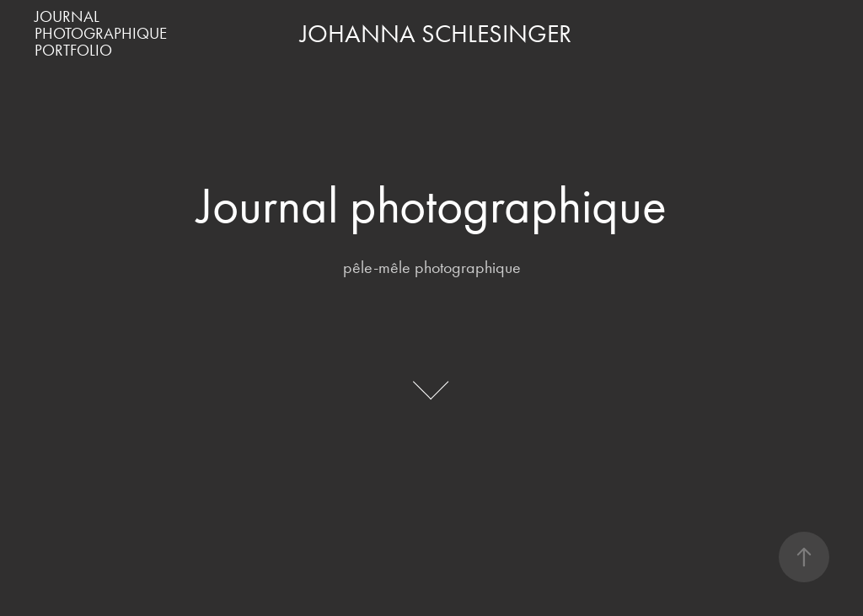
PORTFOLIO (73, 50)
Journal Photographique (101, 25)
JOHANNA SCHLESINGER (436, 34)
